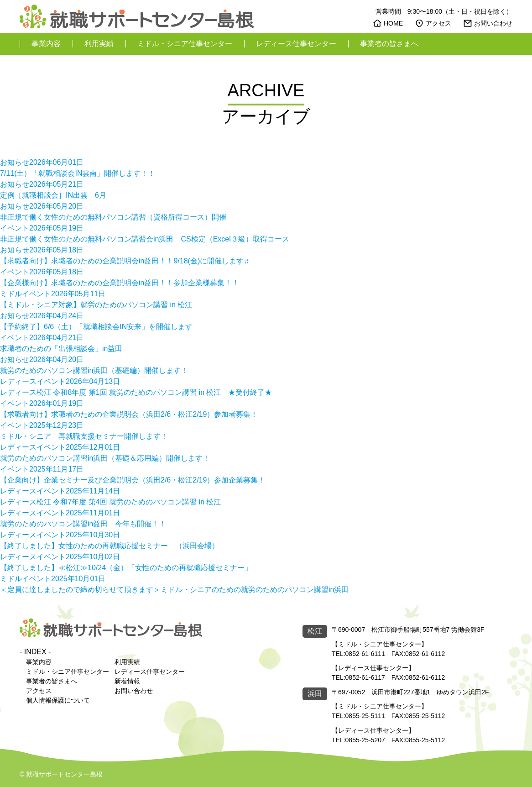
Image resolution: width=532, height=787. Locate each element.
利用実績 (99, 44)
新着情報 (127, 681)
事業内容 (46, 44)
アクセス (438, 23)
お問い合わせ (493, 23)
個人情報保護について (58, 700)
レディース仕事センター (296, 44)
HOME (393, 23)
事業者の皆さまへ (389, 44)
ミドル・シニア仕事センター (185, 44)
